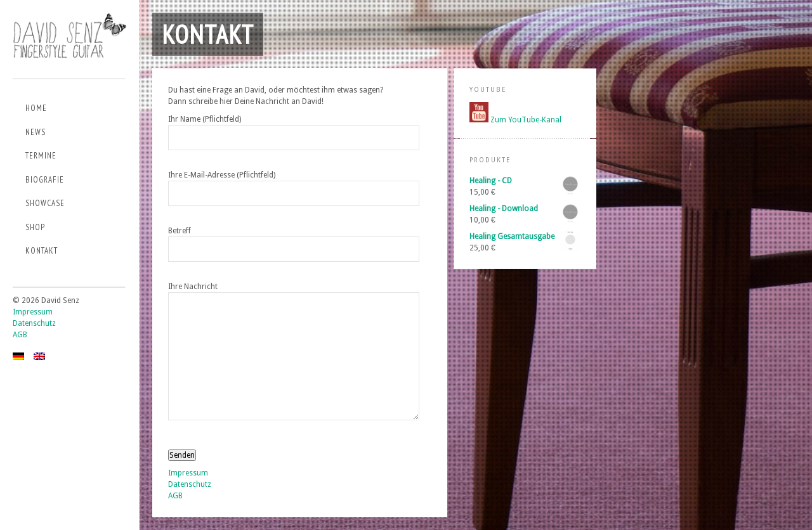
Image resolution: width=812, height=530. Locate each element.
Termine (41, 156)
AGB (20, 335)
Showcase (45, 203)
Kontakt (42, 251)
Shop (35, 227)
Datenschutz (34, 323)
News (36, 132)
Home (36, 108)
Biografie (45, 180)
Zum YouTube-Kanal (526, 120)
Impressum (33, 312)
